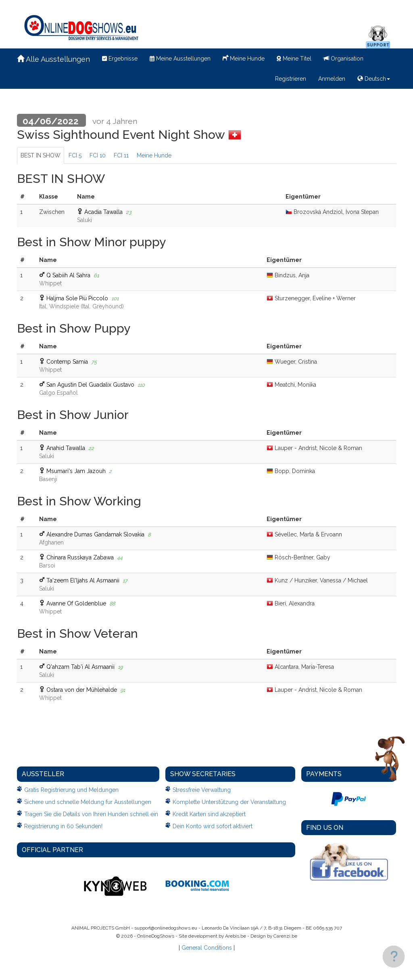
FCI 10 (98, 155)
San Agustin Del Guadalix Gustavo (90, 385)
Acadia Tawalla (103, 212)
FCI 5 (75, 155)
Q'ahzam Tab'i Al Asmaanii (80, 667)
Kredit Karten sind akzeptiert (209, 814)
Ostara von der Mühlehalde (82, 690)
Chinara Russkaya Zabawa (80, 557)
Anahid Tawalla (66, 448)
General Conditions (207, 948)
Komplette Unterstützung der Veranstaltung (229, 802)
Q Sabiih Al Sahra (68, 275)
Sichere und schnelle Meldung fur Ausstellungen (88, 802)
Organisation (343, 59)
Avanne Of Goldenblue (76, 603)
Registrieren (291, 79)
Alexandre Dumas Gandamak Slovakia (95, 534)
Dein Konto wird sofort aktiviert (213, 826)
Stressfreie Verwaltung (202, 790)
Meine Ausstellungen (180, 59)
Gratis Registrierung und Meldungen (71, 790)
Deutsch (374, 79)
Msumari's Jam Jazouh (76, 471)
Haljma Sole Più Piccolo (77, 298)
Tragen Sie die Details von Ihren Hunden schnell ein (91, 814)
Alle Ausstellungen (53, 59)
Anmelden (332, 79)
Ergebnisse (120, 59)
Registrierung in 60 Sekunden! (63, 826)
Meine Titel (294, 59)
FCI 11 (121, 155)
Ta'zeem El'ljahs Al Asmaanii (83, 580)
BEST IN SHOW (41, 155)
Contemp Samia (67, 362)
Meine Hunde (244, 58)
